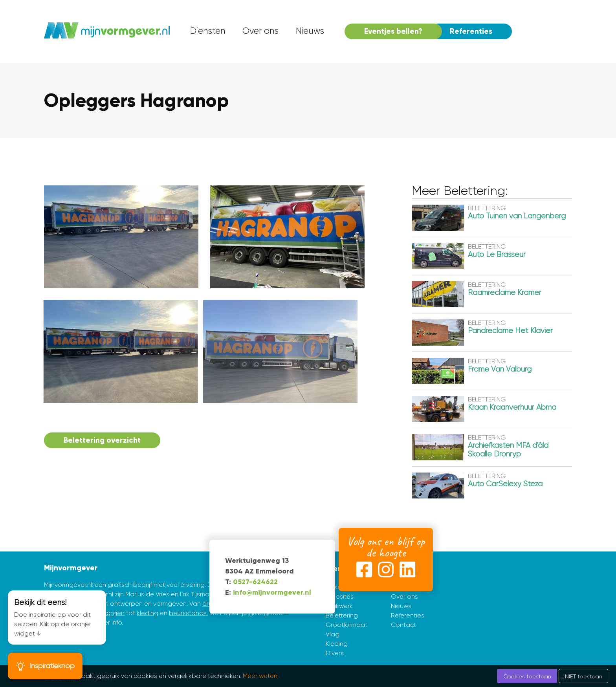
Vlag (333, 634)
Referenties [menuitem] (471, 31)
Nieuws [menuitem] (310, 31)
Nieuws (401, 606)
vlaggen (112, 613)
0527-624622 (255, 582)
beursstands (188, 613)
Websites (340, 596)
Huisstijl (336, 587)
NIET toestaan (584, 676)
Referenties (408, 615)
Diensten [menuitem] (208, 31)
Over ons (404, 596)
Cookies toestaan (527, 676)
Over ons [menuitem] (260, 31)
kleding (148, 613)
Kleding (337, 644)
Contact (403, 625)
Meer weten (260, 676)
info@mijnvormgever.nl (272, 592)
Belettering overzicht (102, 440)
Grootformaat (346, 625)
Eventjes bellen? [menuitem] (393, 31)
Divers (335, 653)
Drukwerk (339, 606)
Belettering (342, 615)
